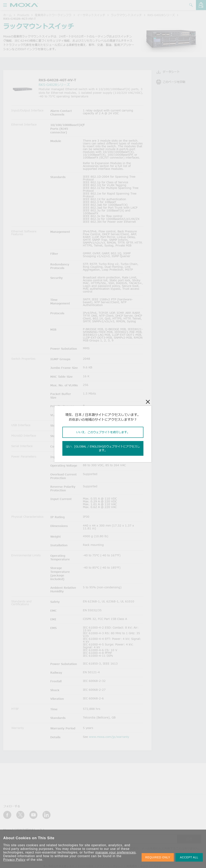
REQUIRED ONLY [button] (158, 857)
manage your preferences (116, 852)
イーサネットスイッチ (91, 15)
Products (23, 15)
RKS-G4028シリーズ (161, 15)
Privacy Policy (14, 860)
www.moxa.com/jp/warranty (109, 737)
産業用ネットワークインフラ (53, 15)
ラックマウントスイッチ (126, 15)
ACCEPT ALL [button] (189, 857)
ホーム (7, 15)
